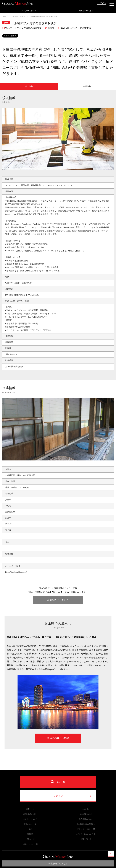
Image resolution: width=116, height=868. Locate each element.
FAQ (30, 829)
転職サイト (86, 839)
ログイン (102, 3)
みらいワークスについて (86, 834)
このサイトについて (30, 819)
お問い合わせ (30, 839)
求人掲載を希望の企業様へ (86, 824)
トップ (5, 16)
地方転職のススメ (86, 814)
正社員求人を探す (29, 11)
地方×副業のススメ (86, 819)
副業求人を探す (19, 16)
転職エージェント (30, 844)
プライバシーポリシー (86, 829)
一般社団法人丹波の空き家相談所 (44, 16)
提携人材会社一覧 (30, 824)
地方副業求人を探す (87, 11)
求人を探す (86, 809)
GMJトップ (30, 809)
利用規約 (30, 834)
